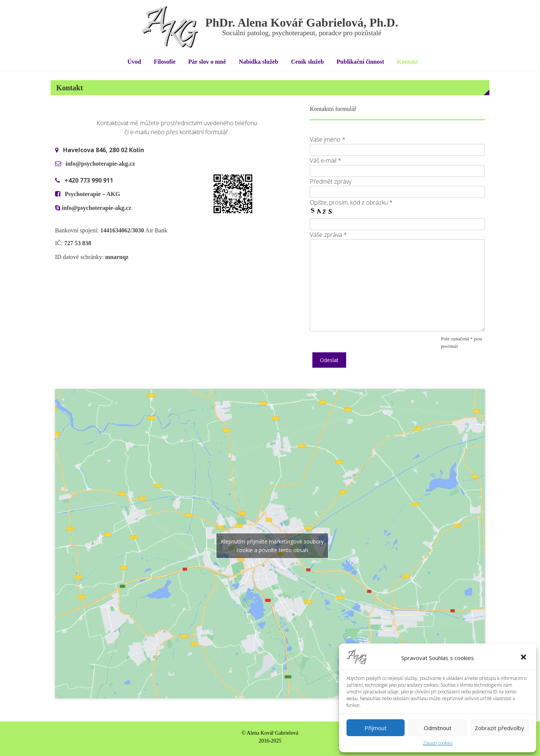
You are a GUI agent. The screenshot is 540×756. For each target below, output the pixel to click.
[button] (524, 658)
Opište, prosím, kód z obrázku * (351, 202)
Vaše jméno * (328, 139)
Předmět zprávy (331, 181)
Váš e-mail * (325, 160)
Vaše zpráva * (328, 235)
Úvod (134, 62)
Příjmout (376, 728)
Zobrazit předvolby (499, 728)
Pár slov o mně (207, 62)
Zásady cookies (438, 743)
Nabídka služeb (259, 62)
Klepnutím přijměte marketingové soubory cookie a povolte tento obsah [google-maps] (272, 546)
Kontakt (407, 62)
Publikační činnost (361, 62)
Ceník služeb (307, 62)
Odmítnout (438, 728)
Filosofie (165, 62)
